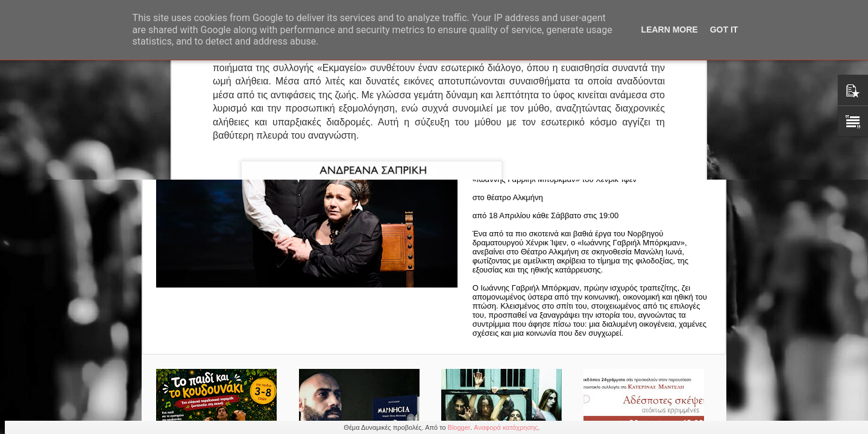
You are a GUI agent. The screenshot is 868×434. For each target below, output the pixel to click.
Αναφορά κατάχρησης (506, 427)
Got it (724, 30)
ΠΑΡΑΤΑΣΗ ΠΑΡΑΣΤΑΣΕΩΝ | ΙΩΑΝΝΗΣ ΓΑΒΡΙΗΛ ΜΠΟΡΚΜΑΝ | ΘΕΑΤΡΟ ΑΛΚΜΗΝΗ (595, 120)
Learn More (670, 30)
